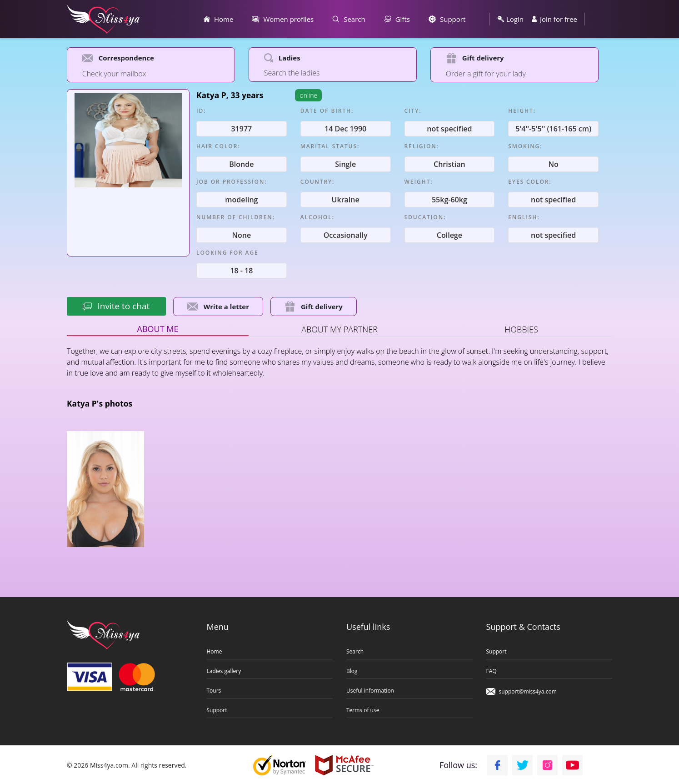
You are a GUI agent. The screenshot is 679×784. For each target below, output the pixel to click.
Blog (352, 671)
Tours (214, 690)
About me (158, 328)
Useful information (370, 690)
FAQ (492, 671)
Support (217, 710)
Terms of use (363, 710)
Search (355, 651)
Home (215, 651)
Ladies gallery (224, 671)
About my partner (339, 329)
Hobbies (521, 329)
